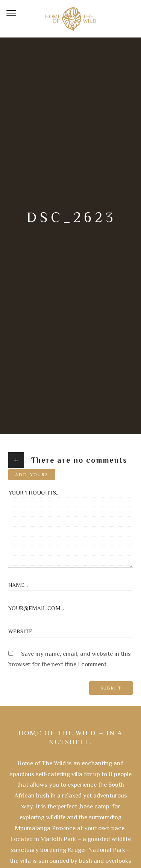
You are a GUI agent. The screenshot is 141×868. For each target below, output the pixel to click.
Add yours (32, 475)
